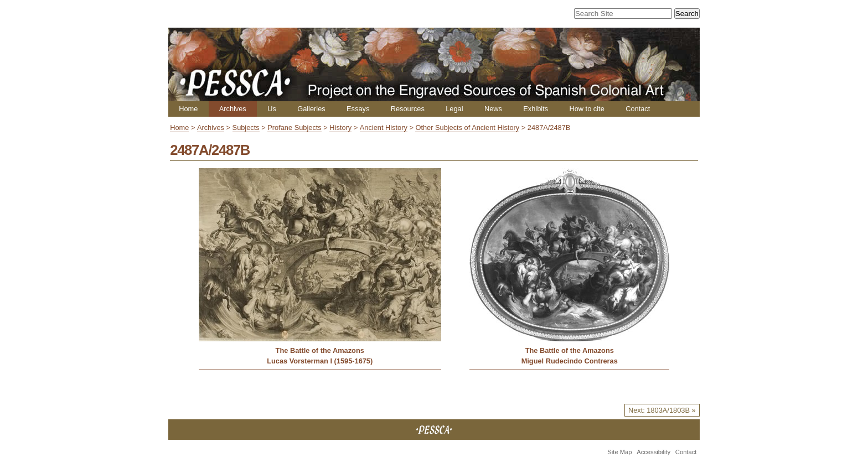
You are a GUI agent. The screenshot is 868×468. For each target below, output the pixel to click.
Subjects (246, 128)
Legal (454, 109)
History (340, 128)
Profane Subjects (294, 128)
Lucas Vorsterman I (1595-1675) (320, 361)
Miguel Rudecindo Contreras (570, 361)
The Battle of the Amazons (320, 350)
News (493, 109)
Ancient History (384, 128)
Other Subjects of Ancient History (467, 128)
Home (188, 109)
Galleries (311, 109)
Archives (233, 109)
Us (272, 109)
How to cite (587, 109)
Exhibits (536, 109)
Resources (408, 109)
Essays (358, 109)
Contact (638, 109)
